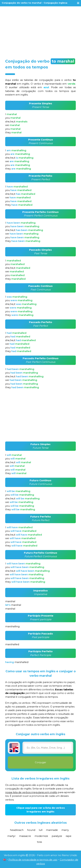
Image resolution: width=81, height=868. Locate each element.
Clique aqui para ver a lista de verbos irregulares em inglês (41, 810)
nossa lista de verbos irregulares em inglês (31, 792)
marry (65, 830)
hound (31, 830)
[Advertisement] (40, 31)
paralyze (57, 836)
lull (41, 830)
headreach (17, 830)
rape (69, 836)
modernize (41, 836)
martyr (11, 836)
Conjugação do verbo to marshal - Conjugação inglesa (35, 3)
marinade (52, 830)
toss (39, 842)
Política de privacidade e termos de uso (33, 860)
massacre (25, 836)
